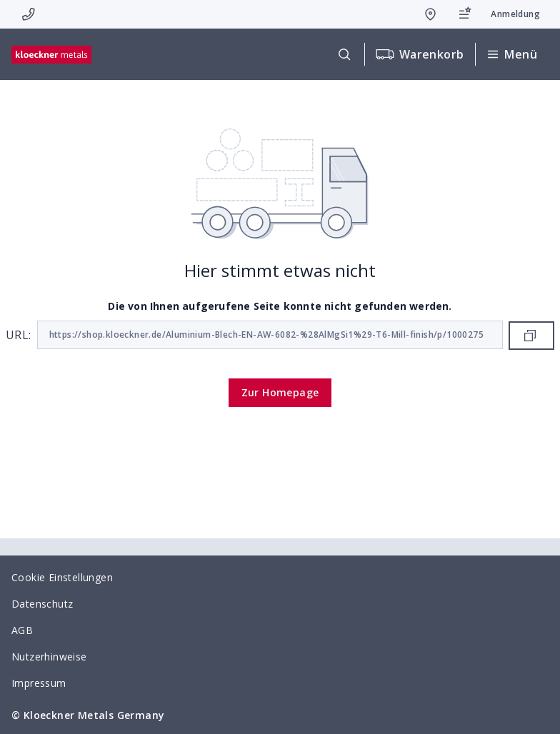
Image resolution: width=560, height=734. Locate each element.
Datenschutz (42, 604)
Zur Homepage (280, 392)
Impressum (39, 683)
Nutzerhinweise (49, 657)
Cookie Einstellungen (62, 577)
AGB (22, 630)
